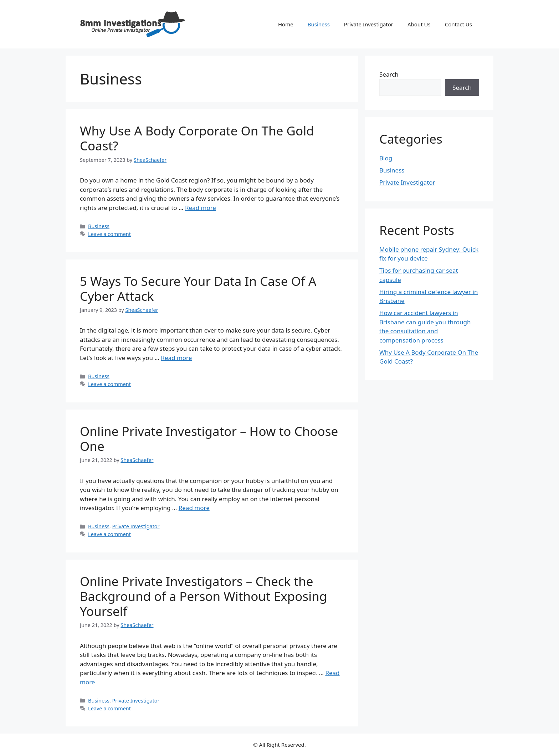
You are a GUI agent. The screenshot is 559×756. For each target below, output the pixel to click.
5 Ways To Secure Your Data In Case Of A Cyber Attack (198, 289)
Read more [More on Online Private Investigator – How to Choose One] (194, 508)
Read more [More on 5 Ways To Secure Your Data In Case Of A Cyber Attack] (176, 358)
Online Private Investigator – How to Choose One (209, 439)
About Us (419, 24)
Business (319, 24)
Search (389, 74)
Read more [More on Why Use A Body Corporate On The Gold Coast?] (201, 208)
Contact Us (458, 24)
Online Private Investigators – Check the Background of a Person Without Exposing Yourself (203, 596)
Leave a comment (109, 234)
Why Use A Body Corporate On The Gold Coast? (197, 138)
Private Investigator (369, 24)
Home (286, 24)
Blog (386, 158)
